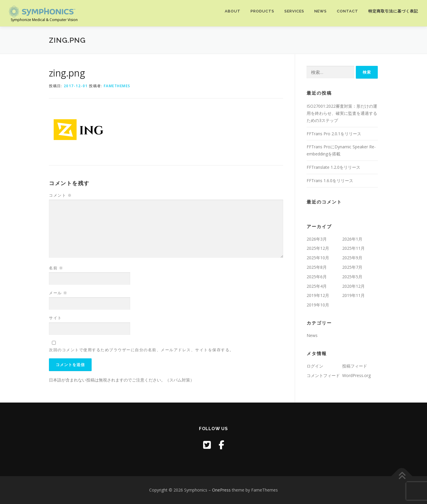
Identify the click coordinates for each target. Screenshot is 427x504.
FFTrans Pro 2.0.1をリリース (334, 134)
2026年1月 (352, 239)
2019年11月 (353, 295)
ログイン (315, 366)
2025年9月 (352, 258)
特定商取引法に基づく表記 (393, 11)
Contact (348, 11)
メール (58, 293)
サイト (55, 318)
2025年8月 (317, 267)
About (233, 11)
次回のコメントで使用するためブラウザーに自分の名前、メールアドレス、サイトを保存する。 (141, 350)
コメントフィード (323, 375)
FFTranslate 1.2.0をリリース (333, 167)
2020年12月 (353, 286)
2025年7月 (352, 267)
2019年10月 (318, 305)
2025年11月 (353, 248)
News (321, 11)
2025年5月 (352, 277)
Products (262, 11)
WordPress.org (356, 375)
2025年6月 (317, 277)
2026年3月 (317, 239)
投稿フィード (355, 366)
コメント (60, 195)
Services (294, 11)
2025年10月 (318, 258)
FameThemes (117, 86)
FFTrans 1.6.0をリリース (330, 181)
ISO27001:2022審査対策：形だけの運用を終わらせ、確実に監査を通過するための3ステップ (342, 113)
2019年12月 (318, 295)
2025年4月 (317, 286)
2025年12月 (318, 248)
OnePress (221, 490)
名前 (56, 268)
